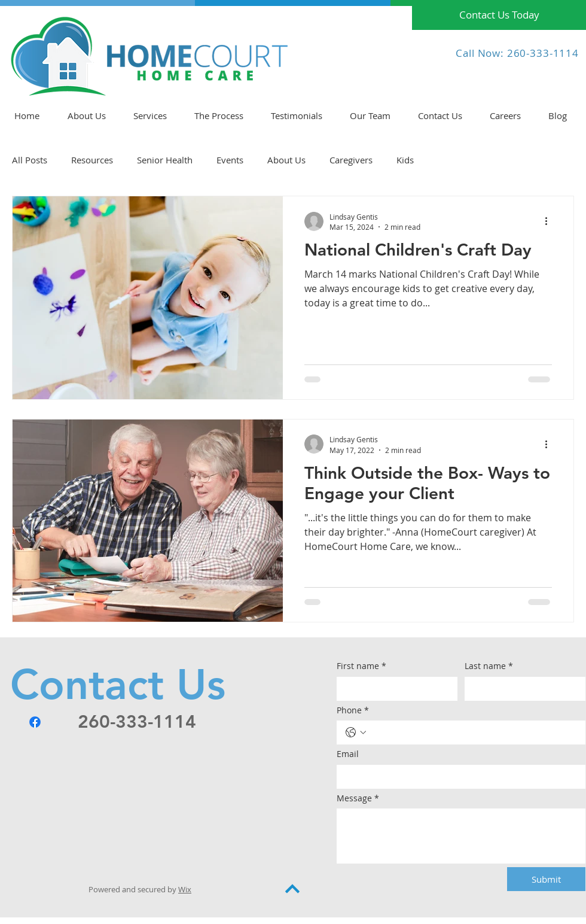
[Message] (461, 836)
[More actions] (550, 221)
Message (358, 798)
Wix (185, 889)
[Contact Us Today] (499, 15)
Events (230, 160)
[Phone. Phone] (473, 732)
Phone (353, 710)
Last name (489, 666)
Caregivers (351, 160)
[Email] (457, 777)
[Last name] (521, 689)
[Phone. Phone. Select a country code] (356, 732)
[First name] (393, 689)
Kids (405, 160)
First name (361, 666)
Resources (92, 160)
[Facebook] (35, 722)
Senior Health (165, 160)
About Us (286, 160)
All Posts (30, 160)
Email (348, 754)
